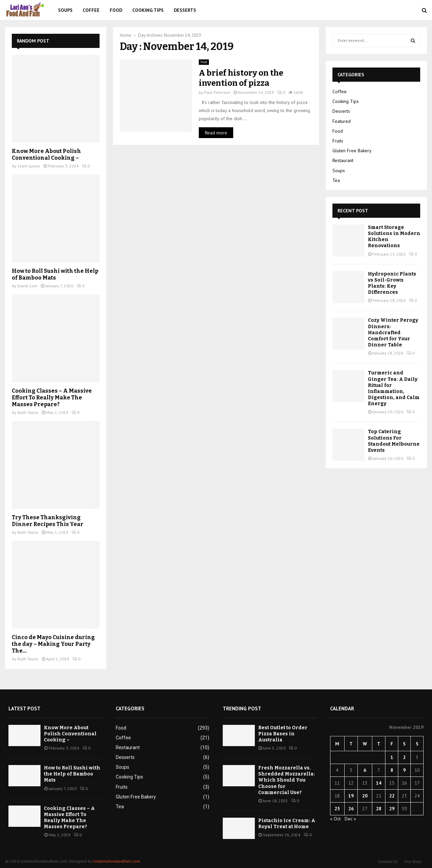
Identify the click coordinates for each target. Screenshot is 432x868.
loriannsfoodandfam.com (117, 861)
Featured (342, 121)
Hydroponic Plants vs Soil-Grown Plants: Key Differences (392, 283)
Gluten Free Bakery (352, 151)
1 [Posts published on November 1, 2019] (392, 757)
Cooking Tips (148, 10)
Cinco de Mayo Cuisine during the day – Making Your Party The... (53, 644)
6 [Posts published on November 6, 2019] (365, 770)
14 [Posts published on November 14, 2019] (379, 783)
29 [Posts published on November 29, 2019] (392, 809)
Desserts (185, 10)
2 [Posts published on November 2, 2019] (404, 757)
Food (116, 10)
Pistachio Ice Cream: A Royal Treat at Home (287, 824)
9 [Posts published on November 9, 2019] (404, 770)
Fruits (338, 141)
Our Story (413, 861)
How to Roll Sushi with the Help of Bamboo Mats (55, 274)
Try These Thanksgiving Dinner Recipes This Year (48, 521)
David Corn (28, 286)
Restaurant (343, 160)
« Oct (335, 819)
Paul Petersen (217, 92)
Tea (336, 180)
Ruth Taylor (28, 412)
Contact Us (388, 861)
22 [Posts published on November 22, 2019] (392, 796)
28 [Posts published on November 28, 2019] (379, 809)
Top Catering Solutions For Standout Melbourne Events (394, 441)
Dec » (350, 819)
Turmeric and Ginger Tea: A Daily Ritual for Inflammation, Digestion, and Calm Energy (394, 388)
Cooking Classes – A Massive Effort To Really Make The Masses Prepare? (52, 398)
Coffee (91, 10)
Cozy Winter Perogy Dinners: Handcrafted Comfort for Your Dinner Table (393, 333)
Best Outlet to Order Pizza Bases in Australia (283, 734)
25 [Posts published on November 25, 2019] (337, 809)
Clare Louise (29, 166)
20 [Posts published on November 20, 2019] (365, 796)
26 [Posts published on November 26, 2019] (351, 809)
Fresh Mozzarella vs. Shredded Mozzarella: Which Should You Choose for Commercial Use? (287, 780)
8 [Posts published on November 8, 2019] (392, 770)
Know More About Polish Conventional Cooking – (46, 154)
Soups (65, 10)
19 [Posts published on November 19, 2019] (351, 796)
